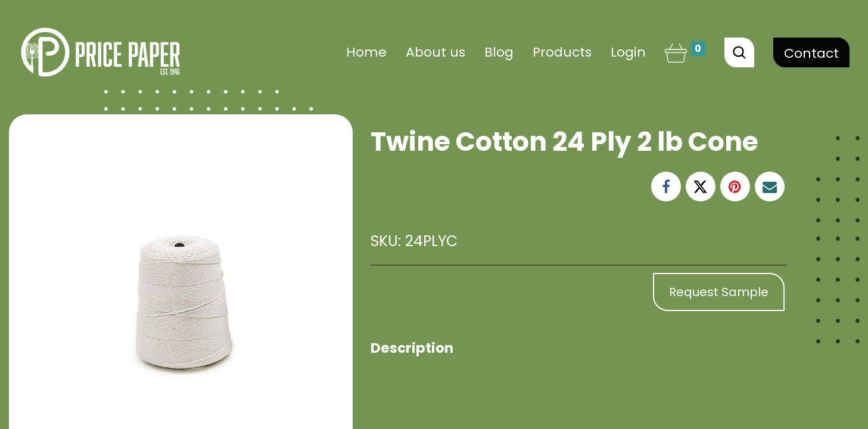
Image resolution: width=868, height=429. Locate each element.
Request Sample (719, 292)
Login (628, 52)
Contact (811, 53)
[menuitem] (366, 52)
